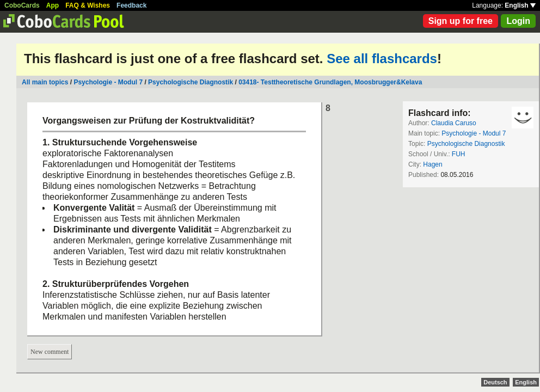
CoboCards (22, 5)
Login (518, 21)
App (53, 5)
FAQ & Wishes (88, 5)
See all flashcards (382, 59)
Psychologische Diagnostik (191, 82)
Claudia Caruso (454, 123)
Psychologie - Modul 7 (108, 82)
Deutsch (495, 382)
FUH (459, 154)
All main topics (45, 82)
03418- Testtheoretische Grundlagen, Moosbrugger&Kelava (330, 82)
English (520, 5)
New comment (50, 352)
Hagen (432, 164)
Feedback (131, 5)
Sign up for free (461, 21)
